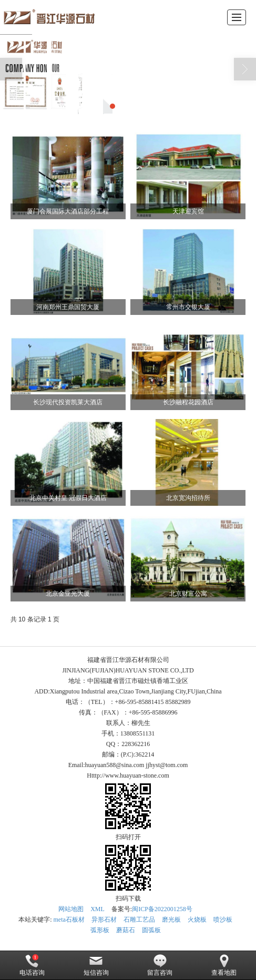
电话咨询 (32, 965)
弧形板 (100, 930)
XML (98, 909)
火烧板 (197, 920)
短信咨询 (96, 965)
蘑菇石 (126, 930)
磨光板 (171, 920)
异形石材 (104, 920)
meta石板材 (69, 920)
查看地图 (224, 965)
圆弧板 (151, 930)
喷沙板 (223, 920)
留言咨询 (160, 965)
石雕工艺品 (139, 920)
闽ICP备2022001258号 (162, 909)
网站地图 (71, 909)
